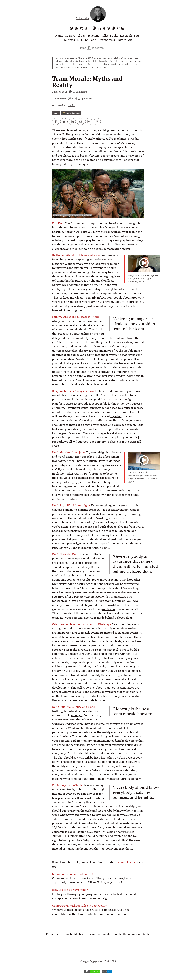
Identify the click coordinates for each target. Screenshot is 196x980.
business (87, 412)
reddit (71, 105)
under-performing (80, 236)
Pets (137, 35)
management (71, 113)
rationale (84, 844)
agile (56, 113)
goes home (108, 609)
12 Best (70, 35)
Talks (105, 35)
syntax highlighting (73, 934)
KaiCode (90, 40)
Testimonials (106, 40)
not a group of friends (86, 637)
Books (114, 35)
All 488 (81, 35)
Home (59, 35)
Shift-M (122, 40)
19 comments (80, 92)
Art (130, 40)
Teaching (93, 35)
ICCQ (80, 40)
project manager (77, 164)
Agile (112, 505)
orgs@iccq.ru (130, 64)
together (116, 416)
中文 (78, 98)
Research (126, 35)
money (69, 558)
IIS (136, 58)
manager (77, 715)
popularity (64, 156)
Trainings (69, 40)
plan (127, 359)
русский (87, 98)
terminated (131, 584)
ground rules (96, 605)
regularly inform (95, 297)
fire (116, 351)
